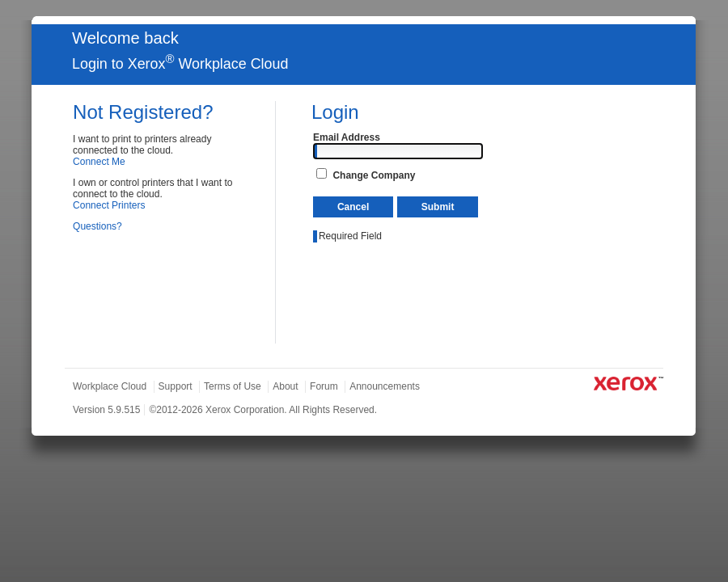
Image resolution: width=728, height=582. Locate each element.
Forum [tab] (324, 386)
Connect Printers (109, 205)
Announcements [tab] (385, 386)
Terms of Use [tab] (233, 386)
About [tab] (285, 386)
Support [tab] (176, 386)
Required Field (350, 236)
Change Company (374, 175)
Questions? (97, 226)
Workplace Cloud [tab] (110, 386)
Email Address (347, 137)
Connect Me (99, 162)
